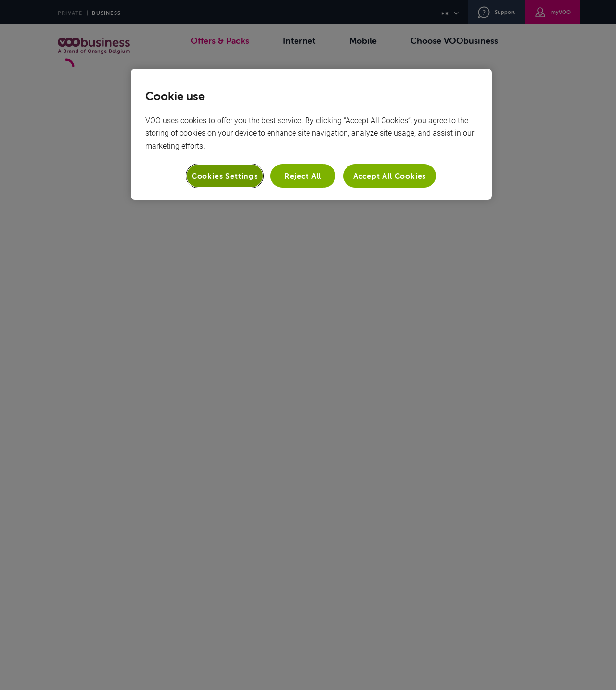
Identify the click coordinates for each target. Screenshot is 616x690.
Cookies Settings (225, 176)
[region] (311, 134)
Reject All (303, 176)
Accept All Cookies (390, 176)
